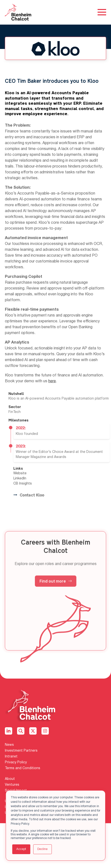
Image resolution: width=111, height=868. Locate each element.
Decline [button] (42, 849)
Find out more (56, 595)
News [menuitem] (9, 745)
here (52, 381)
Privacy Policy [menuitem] (16, 762)
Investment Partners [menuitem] (21, 751)
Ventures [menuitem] (12, 785)
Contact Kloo (43, 495)
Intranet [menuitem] (11, 757)
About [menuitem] (10, 779)
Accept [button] (21, 849)
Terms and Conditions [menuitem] (23, 768)
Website (34, 473)
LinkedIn (34, 479)
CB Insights (37, 484)
